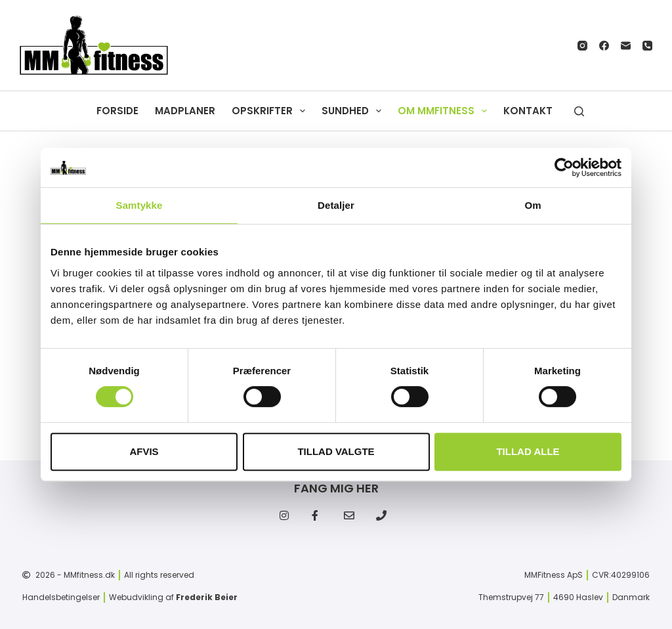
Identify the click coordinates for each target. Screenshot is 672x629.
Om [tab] (533, 205)
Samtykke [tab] (139, 205)
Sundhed (354, 111)
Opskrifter (271, 111)
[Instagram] (582, 46)
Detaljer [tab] (336, 205)
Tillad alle (528, 451)
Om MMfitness (445, 111)
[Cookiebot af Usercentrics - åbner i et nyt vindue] (564, 167)
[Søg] (579, 111)
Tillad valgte (336, 451)
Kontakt (528, 111)
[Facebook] (604, 46)
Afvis (144, 451)
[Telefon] (647, 46)
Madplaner (185, 111)
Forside (117, 111)
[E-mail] (626, 46)
